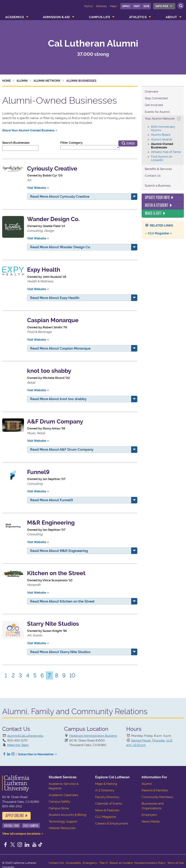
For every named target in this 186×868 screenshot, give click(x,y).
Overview (152, 92)
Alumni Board (161, 135)
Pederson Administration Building (93, 736)
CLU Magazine (158, 233)
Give (146, 6)
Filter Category (71, 143)
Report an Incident (121, 863)
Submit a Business (158, 186)
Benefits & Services (158, 169)
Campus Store (59, 808)
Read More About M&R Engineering (59, 551)
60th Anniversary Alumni (163, 128)
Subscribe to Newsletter (36, 754)
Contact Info (56, 863)
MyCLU (89, 6)
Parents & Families (155, 790)
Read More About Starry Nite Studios (60, 652)
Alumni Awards (162, 139)
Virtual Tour (12, 826)
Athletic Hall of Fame (166, 152)
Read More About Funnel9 (52, 500)
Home (7, 81)
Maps (113, 6)
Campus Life (100, 17)
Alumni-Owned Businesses (162, 146)
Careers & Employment (112, 823)
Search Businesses (16, 143)
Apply (126, 6)
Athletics (138, 17)
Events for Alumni (157, 112)
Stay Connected (156, 98)
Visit (137, 6)
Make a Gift (153, 213)
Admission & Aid (56, 17)
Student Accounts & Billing (68, 815)
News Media (151, 821)
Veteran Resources (62, 828)
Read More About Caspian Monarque (60, 348)
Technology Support (63, 821)
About (171, 17)
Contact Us (153, 176)
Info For (162, 6)
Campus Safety (59, 801)
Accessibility (74, 863)
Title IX (103, 863)
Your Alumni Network (160, 119)
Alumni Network (47, 81)
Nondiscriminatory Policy (150, 863)
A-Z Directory (105, 790)
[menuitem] (164, 6)
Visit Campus (31, 826)
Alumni (22, 81)
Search (128, 143)
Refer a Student (157, 205)
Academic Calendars (63, 795)
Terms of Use (176, 863)
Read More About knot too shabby (58, 399)
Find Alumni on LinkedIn (162, 158)
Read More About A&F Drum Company (62, 449)
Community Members (157, 797)
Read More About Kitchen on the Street (62, 601)
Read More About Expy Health (55, 298)
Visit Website (37, 188)
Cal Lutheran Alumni (93, 43)
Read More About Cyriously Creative (60, 197)
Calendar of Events (109, 803)
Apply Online (15, 816)
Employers (149, 815)
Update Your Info (157, 198)
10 (72, 675)
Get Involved (154, 105)
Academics (15, 17)
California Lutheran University (18, 9)
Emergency (90, 863)
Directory (102, 6)
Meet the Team (18, 745)
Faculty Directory (107, 797)
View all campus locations (21, 834)
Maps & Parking (106, 784)
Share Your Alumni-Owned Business (28, 130)
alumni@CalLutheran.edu (25, 736)
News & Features (107, 810)
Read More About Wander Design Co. (60, 247)
